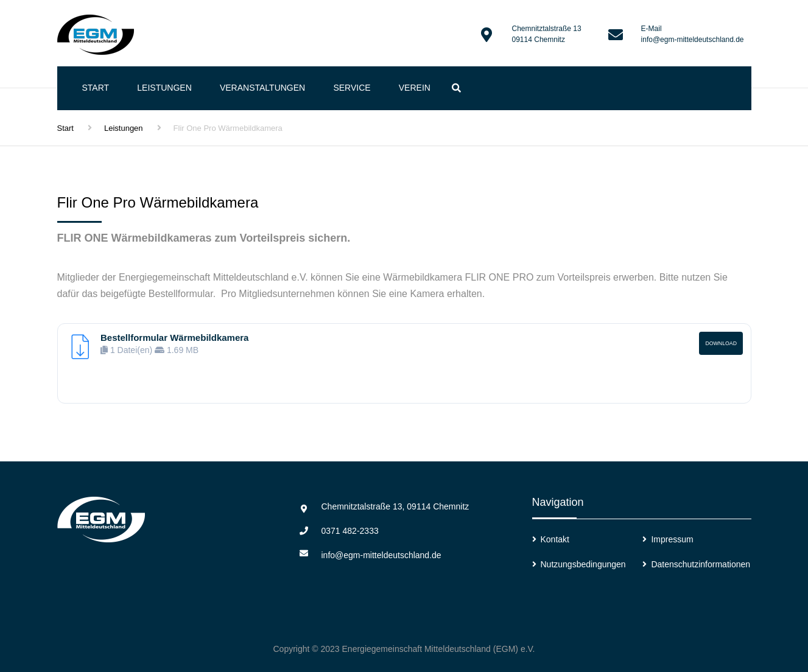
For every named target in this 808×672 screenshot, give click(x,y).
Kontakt (555, 539)
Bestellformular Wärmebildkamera (174, 338)
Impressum (672, 539)
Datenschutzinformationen (701, 564)
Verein (415, 88)
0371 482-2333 (350, 531)
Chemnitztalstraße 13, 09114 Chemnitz (395, 506)
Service (352, 88)
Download (721, 343)
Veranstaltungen (262, 88)
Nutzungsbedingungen (583, 564)
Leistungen (164, 88)
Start (96, 88)
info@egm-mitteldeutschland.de (693, 40)
